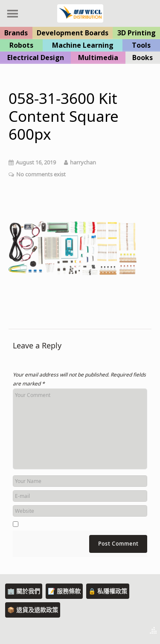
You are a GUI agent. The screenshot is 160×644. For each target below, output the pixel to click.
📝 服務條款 (64, 591)
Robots (21, 45)
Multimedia (98, 57)
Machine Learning (83, 45)
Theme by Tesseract (111, 631)
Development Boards (73, 33)
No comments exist (41, 174)
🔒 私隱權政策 (108, 591)
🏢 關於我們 (24, 591)
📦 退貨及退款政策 (33, 610)
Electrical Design (36, 57)
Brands (16, 33)
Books (143, 57)
